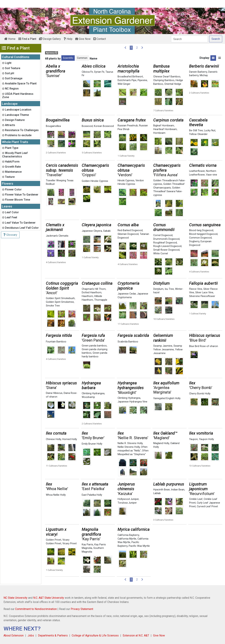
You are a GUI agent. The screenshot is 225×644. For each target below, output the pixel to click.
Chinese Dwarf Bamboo (167, 77)
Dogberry (194, 241)
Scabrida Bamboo (128, 342)
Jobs (31, 635)
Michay (204, 75)
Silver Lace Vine (204, 293)
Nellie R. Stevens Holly (130, 443)
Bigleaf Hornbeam (164, 126)
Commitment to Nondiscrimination (36, 609)
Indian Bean (178, 490)
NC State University (15, 598)
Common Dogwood (200, 238)
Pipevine (142, 80)
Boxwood (87, 126)
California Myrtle (127, 539)
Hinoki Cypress (126, 181)
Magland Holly (161, 443)
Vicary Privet (70, 544)
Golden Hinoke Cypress (95, 181)
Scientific (68, 58)
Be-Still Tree (196, 131)
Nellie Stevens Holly (129, 447)
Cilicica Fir (87, 72)
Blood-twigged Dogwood (203, 234)
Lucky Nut (210, 131)
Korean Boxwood (104, 126)
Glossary (10, 235)
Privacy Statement (82, 609)
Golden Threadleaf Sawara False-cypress (168, 191)
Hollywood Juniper (128, 499)
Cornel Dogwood (163, 235)
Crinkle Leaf (196, 499)
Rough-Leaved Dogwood (167, 246)
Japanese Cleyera (92, 231)
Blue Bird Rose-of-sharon (204, 346)
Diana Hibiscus (54, 393)
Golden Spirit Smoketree (60, 302)
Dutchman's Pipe (127, 80)
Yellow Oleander (198, 134)
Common (82, 58)
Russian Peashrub (128, 126)
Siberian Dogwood (128, 234)
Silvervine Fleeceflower (202, 296)
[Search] (189, 39)
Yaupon (193, 439)
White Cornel (161, 254)
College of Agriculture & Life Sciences (95, 635)
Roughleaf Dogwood (165, 243)
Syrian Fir (99, 72)
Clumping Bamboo (164, 80)
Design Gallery (50, 39)
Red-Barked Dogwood (130, 230)
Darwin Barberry (198, 72)
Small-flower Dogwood (166, 250)
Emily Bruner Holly (92, 444)
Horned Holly (70, 439)
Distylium (158, 289)
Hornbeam (159, 133)
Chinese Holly (53, 439)
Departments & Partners (53, 635)
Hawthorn (87, 296)
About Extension (14, 635)
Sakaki (107, 231)
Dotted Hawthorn (92, 293)
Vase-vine (212, 175)
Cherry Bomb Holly (200, 394)
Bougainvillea (53, 126)
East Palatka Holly (92, 495)
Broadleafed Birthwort (130, 77)
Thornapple (101, 300)
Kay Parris (87, 545)
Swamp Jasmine (163, 346)
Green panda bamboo (94, 346)
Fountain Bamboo (56, 342)
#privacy (52, 53)
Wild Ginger (124, 84)
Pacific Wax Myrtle (139, 546)
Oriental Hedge (173, 84)
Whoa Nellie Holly (56, 495)
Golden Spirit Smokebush (60, 298)
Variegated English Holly (167, 398)
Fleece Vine (196, 289)
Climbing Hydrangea (93, 393)
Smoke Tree (53, 306)
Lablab (157, 493)
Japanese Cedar (127, 294)
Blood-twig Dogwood (201, 230)
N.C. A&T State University (49, 598)
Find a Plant (27, 39)
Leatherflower (197, 171)
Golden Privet (54, 540)
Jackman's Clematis (57, 236)
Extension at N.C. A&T (136, 635)
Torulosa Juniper (127, 503)
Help (68, 39)
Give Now (83, 39)
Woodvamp (88, 397)
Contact (100, 39)
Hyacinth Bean (162, 490)
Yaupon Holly (206, 439)
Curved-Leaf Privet (207, 506)
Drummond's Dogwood (166, 239)
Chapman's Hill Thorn (94, 289)
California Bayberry (128, 535)
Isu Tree (169, 289)
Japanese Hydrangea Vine (132, 402)
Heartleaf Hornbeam (165, 129)
